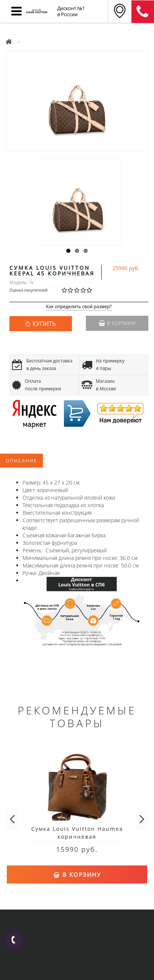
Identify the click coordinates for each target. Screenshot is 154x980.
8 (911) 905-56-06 (143, 12)
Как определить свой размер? (79, 307)
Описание (21, 461)
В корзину (117, 323)
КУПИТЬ (44, 324)
